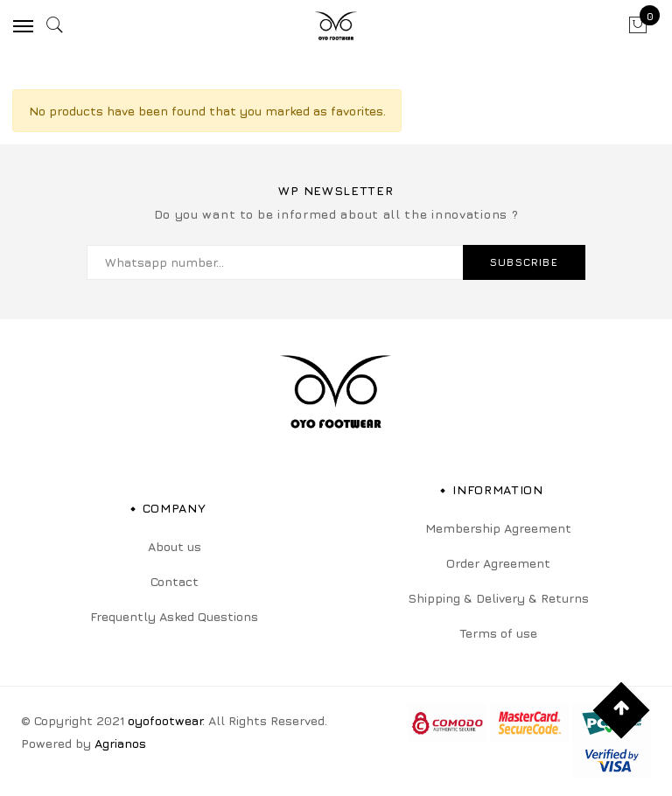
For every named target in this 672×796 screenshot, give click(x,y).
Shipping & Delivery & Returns (498, 598)
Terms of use (498, 633)
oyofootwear (165, 720)
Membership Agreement (498, 528)
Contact (175, 581)
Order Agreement (498, 563)
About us (175, 546)
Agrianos (120, 743)
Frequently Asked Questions (174, 616)
